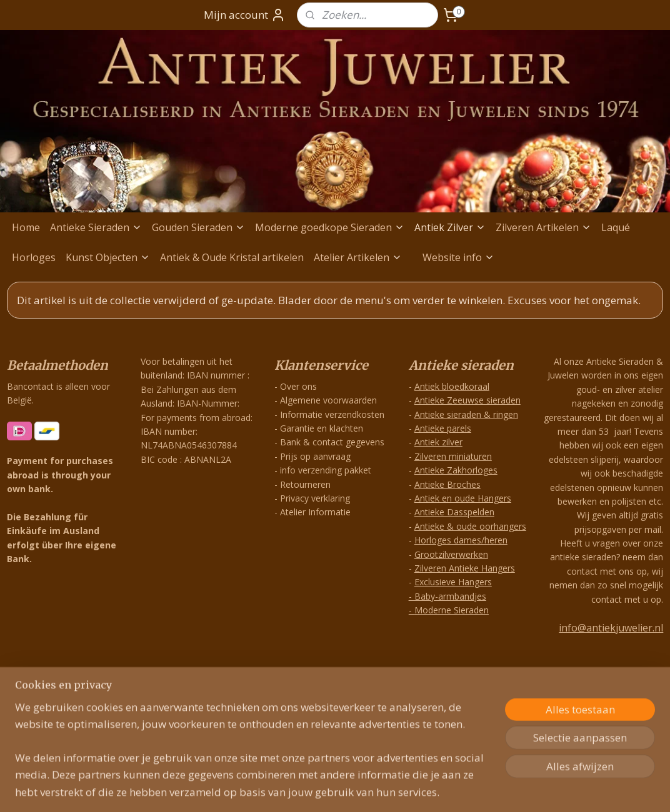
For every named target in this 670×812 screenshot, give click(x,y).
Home (26, 227)
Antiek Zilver (450, 227)
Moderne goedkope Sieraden (330, 227)
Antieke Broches (447, 484)
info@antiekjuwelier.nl (611, 628)
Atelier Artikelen (358, 257)
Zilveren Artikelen (543, 227)
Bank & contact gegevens (332, 442)
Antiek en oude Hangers (463, 498)
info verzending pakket (326, 470)
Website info (458, 257)
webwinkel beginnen (363, 687)
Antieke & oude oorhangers (470, 526)
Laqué (616, 227)
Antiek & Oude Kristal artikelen (232, 257)
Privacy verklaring (315, 498)
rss (315, 687)
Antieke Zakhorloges (456, 470)
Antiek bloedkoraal (452, 386)
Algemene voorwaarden (328, 400)
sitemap (289, 687)
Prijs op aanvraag (315, 456)
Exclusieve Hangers (453, 582)
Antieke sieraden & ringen (466, 414)
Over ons (298, 386)
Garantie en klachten (322, 428)
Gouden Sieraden (198, 227)
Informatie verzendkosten (332, 414)
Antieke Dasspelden (454, 512)
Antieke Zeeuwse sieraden (467, 400)
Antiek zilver (438, 442)
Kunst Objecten (108, 257)
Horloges (34, 257)
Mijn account (245, 15)
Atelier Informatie (315, 512)
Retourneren (305, 484)
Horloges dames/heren (461, 540)
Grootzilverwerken (451, 554)
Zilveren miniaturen (453, 456)
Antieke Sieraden (96, 227)
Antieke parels (443, 428)
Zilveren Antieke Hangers (465, 568)
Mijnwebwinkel (472, 687)
